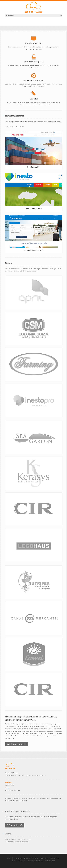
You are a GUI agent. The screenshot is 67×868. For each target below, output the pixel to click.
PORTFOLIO (21, 861)
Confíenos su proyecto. (17, 744)
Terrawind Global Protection (34, 251)
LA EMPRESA (18, 858)
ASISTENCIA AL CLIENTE (35, 861)
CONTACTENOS (50, 861)
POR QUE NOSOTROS (31, 858)
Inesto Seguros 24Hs (34, 209)
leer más (39, 49)
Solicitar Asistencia (15, 825)
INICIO (9, 858)
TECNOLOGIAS (54, 858)
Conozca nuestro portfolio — (14, 126)
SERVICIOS (44, 858)
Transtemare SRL (34, 167)
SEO (14, 861)
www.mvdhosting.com (24, 839)
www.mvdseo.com (22, 842)
